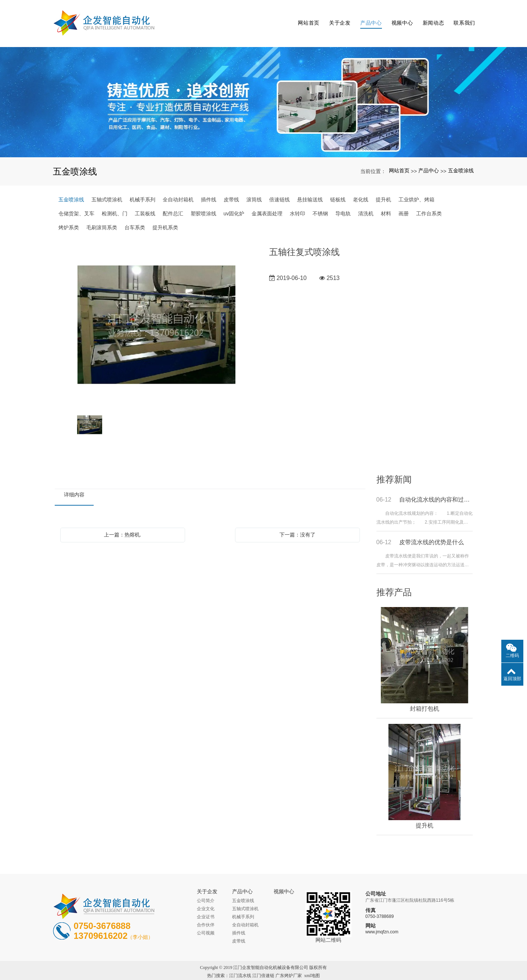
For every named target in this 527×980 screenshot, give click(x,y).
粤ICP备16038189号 (263, 973)
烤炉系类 (69, 217)
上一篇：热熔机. (123, 524)
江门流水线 (240, 965)
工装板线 (145, 203)
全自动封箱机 (178, 189)
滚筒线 (254, 189)
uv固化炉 (234, 203)
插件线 (209, 189)
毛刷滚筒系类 (102, 217)
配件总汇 (173, 203)
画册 (404, 203)
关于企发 (339, 18)
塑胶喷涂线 (203, 203)
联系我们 (464, 18)
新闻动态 (432, 18)
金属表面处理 (267, 203)
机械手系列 (142, 189)
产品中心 (370, 18)
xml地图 (312, 965)
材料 (386, 203)
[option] (156, 315)
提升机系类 (165, 217)
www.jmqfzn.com (382, 922)
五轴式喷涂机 (107, 189)
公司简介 (206, 890)
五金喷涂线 (461, 161)
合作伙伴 (206, 915)
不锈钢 (320, 203)
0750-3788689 (380, 907)
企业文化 (206, 898)
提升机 (383, 189)
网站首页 (308, 18)
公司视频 (206, 923)
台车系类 (135, 217)
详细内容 (74, 484)
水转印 (297, 203)
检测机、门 (115, 203)
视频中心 (401, 18)
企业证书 (206, 907)
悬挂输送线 (310, 189)
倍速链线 (279, 189)
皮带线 (231, 189)
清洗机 (366, 203)
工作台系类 (429, 203)
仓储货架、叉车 (76, 203)
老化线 (361, 189)
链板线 (338, 189)
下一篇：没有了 (297, 524)
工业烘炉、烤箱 (416, 189)
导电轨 (343, 203)
